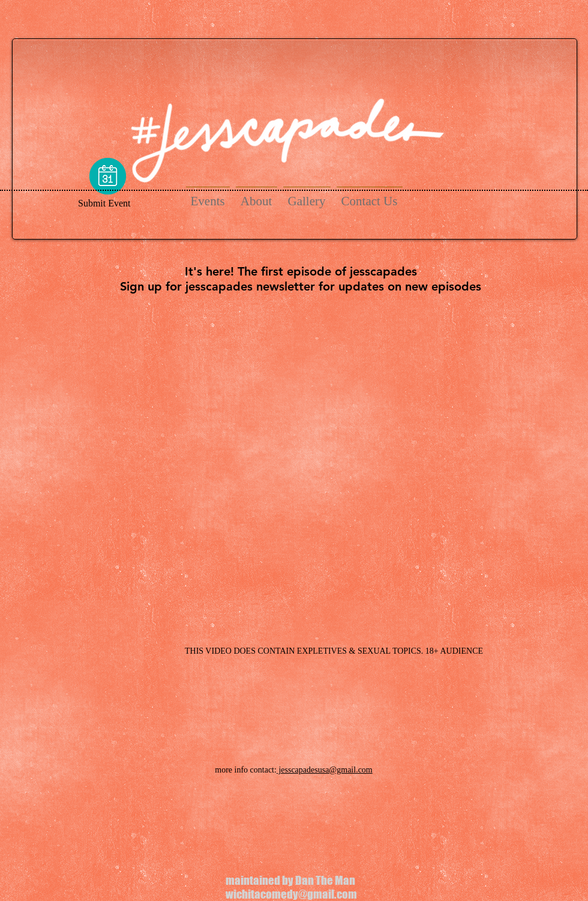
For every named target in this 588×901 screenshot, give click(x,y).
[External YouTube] (294, 465)
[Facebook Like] (122, 652)
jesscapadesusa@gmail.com (325, 770)
